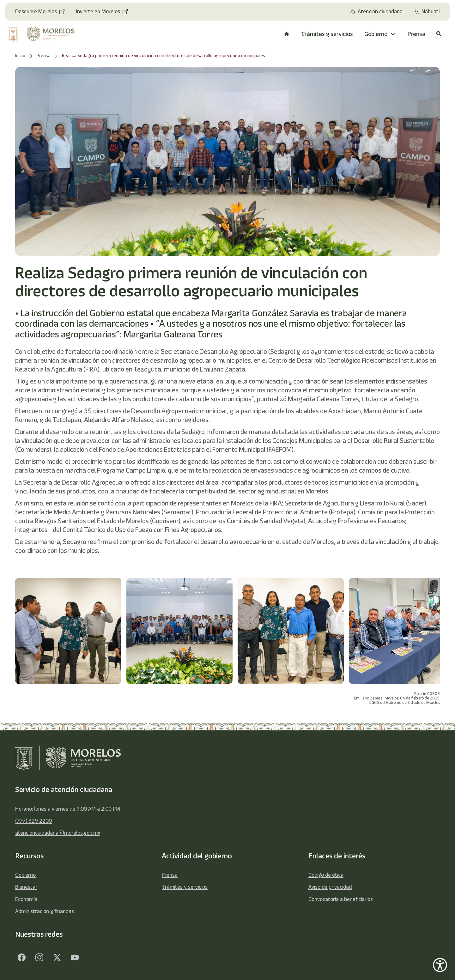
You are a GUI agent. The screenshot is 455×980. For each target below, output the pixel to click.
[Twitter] (57, 957)
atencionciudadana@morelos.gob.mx (58, 833)
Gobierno (25, 875)
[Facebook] (21, 957)
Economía (26, 899)
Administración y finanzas (45, 911)
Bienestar (26, 887)
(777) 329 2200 (33, 821)
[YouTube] (75, 957)
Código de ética (326, 875)
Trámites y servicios (185, 887)
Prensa (170, 875)
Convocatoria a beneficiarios (341, 899)
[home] (45, 34)
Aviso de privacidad (330, 887)
